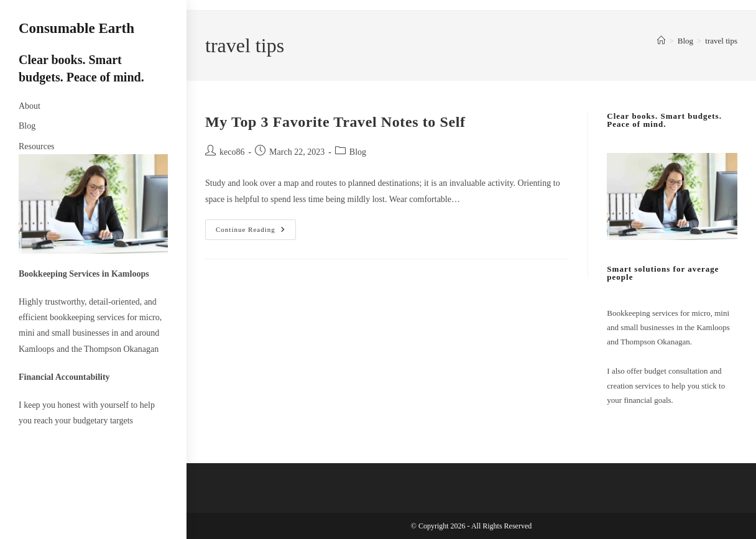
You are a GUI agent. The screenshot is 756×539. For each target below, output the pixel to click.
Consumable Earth (76, 28)
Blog (358, 152)
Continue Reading (256, 233)
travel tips (721, 41)
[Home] (661, 41)
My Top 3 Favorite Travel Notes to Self (335, 122)
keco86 (232, 152)
